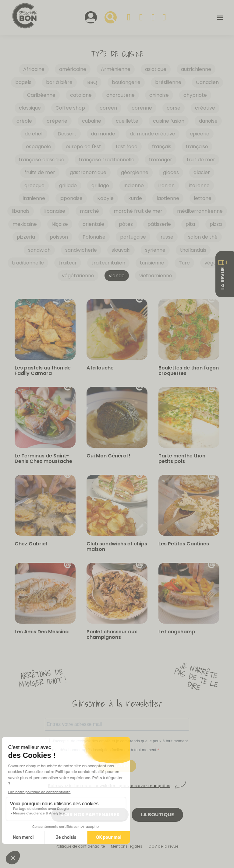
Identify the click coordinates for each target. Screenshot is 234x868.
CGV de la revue (163, 846)
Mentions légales (127, 846)
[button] (220, 17)
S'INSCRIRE (117, 766)
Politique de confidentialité (80, 846)
